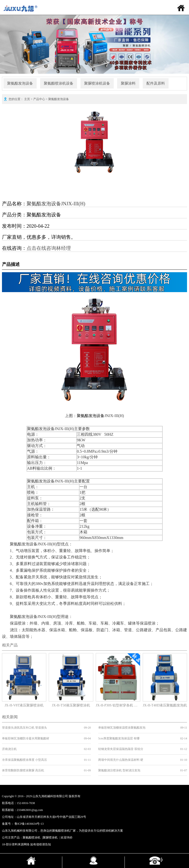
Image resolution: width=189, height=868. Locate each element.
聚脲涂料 (128, 83)
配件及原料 (156, 83)
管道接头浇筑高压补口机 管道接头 (24, 728)
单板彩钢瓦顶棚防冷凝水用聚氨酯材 (26, 738)
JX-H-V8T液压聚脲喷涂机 (24, 705)
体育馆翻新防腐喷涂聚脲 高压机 (23, 770)
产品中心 (39, 99)
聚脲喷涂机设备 (97, 83)
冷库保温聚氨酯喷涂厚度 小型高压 (24, 760)
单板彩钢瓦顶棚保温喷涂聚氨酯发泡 (122, 728)
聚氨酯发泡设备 (20, 83)
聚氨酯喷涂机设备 (59, 83)
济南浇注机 (9, 749)
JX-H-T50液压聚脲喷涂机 (71, 705)
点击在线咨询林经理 (49, 248)
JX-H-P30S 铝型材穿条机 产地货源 (118, 705)
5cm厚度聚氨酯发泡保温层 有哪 (119, 738)
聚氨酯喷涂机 (31, 838)
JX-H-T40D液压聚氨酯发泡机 (165, 705)
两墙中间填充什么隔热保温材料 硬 (121, 760)
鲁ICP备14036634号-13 (29, 824)
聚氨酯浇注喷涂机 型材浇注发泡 (119, 770)
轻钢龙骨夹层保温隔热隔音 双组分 (121, 749)
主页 (27, 99)
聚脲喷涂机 (50, 838)
